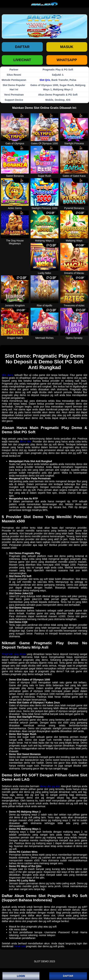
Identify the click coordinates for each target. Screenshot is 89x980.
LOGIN (21, 976)
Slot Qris (45, 80)
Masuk (67, 47)
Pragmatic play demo (14, 654)
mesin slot (20, 946)
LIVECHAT (22, 60)
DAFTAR (68, 976)
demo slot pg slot (50, 786)
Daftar (22, 47)
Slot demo (8, 375)
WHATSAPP (67, 60)
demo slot (25, 442)
